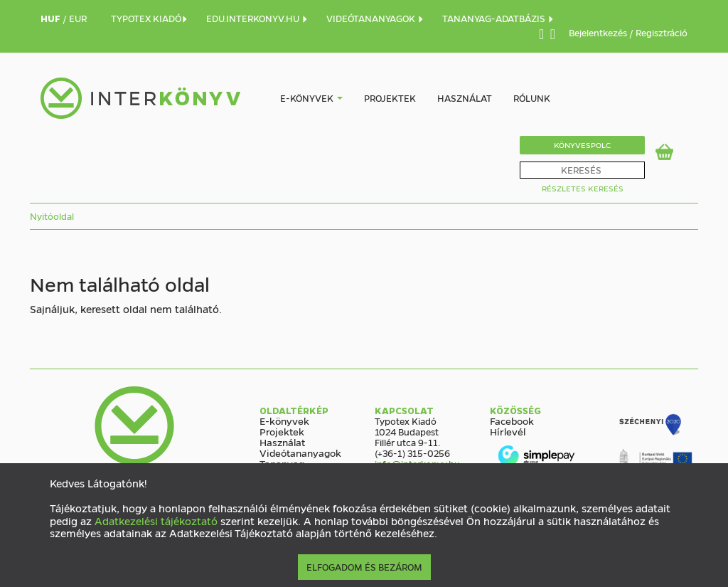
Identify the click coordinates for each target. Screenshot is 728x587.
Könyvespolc (582, 145)
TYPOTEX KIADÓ (150, 18)
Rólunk (532, 98)
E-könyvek (307, 98)
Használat (465, 98)
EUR (78, 18)
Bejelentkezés (599, 32)
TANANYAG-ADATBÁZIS (498, 18)
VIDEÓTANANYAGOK (375, 18)
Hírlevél (508, 431)
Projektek (390, 98)
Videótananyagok (300, 453)
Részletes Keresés (583, 188)
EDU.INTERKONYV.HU (257, 18)
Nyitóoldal (52, 216)
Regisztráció (662, 32)
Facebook (512, 421)
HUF (52, 18)
